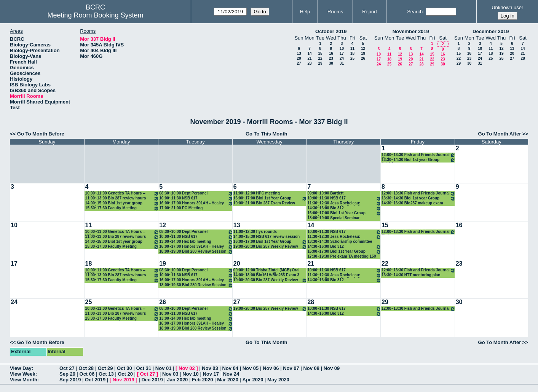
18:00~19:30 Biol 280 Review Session (196, 252)
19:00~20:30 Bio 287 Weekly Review (270, 247)
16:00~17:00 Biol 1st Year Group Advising (270, 198)
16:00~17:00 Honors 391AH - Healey (196, 203)
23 (331, 58)
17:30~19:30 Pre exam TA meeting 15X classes (342, 257)
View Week (23, 374)
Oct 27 (67, 368)
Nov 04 (230, 368)
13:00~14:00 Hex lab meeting (196, 242)
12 (363, 49)
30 (331, 63)
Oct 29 (105, 368)
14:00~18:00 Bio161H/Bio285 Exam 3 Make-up (266, 275)
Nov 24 (231, 374)
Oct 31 (144, 368)
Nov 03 (210, 368)
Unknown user (507, 7)
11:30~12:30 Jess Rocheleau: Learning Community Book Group (344, 203)
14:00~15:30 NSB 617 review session (267, 237)
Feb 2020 (203, 380)
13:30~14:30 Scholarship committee (340, 241)
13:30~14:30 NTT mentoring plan (411, 275)
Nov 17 (211, 374)
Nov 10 (191, 374)
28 (309, 63)
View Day (21, 368)
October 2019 (331, 31)
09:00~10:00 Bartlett (325, 193)
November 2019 (411, 31)
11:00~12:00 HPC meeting (257, 193)
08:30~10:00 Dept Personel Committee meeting (196, 194)
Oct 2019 (95, 380)
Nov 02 (187, 368)
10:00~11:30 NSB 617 (196, 198)
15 (320, 53)
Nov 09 (332, 368)
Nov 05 (251, 368)
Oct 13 (106, 374)
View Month (24, 380)
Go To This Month (267, 134)
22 (320, 58)
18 (352, 53)
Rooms (335, 12)
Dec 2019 (152, 380)
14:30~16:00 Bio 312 (344, 208)
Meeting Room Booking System (95, 15)
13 (299, 53)
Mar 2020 (228, 380)
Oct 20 (125, 374)
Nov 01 (164, 368)
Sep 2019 (70, 380)
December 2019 (491, 31)
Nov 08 (311, 368)
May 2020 (278, 380)
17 (342, 53)
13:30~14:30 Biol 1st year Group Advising (418, 160)
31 (342, 63)
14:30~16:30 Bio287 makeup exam (412, 203)
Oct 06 (87, 374)
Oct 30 (125, 368)
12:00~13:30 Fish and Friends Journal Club (418, 155)
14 (309, 53)
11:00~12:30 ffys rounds (255, 232)
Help (305, 12)
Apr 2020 (253, 380)
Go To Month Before (41, 134)
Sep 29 (67, 374)
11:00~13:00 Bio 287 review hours (122, 198)
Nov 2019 (124, 380)
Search (415, 12)
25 (352, 58)
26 (363, 58)
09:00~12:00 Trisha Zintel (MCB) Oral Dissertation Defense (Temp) (267, 270)
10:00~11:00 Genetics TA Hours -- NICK (122, 194)
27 (299, 63)
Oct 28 (86, 368)
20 (299, 58)
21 (309, 58)
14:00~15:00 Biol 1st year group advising (122, 203)
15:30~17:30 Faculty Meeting (122, 208)
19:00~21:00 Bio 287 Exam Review (264, 203)
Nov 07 (291, 368)
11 (352, 49)
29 (320, 63)
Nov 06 (271, 368)
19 (363, 53)
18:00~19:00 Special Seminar (333, 218)
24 (342, 58)
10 (342, 49)
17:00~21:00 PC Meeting (181, 208)
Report (370, 12)
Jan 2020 (177, 380)
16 (331, 53)
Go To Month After (500, 134)
